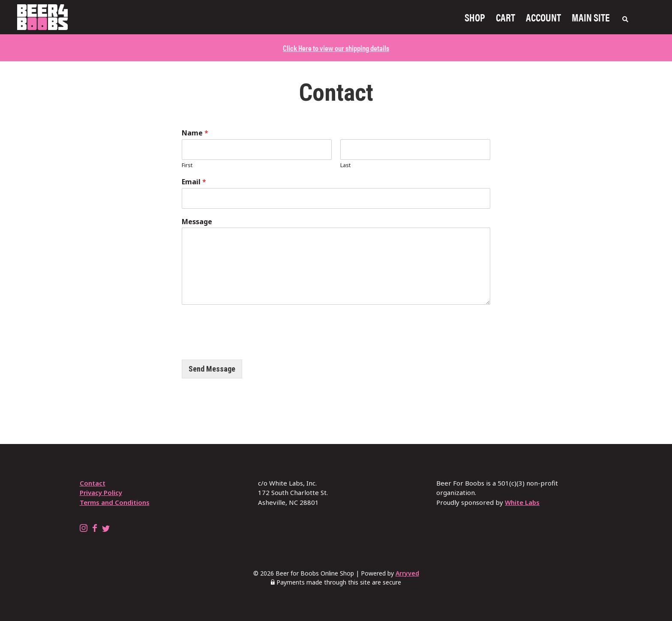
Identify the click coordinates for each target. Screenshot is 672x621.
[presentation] (247, 345)
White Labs (522, 502)
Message (197, 222)
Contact (93, 483)
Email (194, 182)
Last (345, 165)
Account (543, 17)
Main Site (591, 17)
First (187, 165)
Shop (475, 17)
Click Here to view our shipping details (336, 48)
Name (195, 133)
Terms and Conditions (115, 502)
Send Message (212, 369)
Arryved (407, 573)
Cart (505, 17)
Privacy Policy (101, 492)
